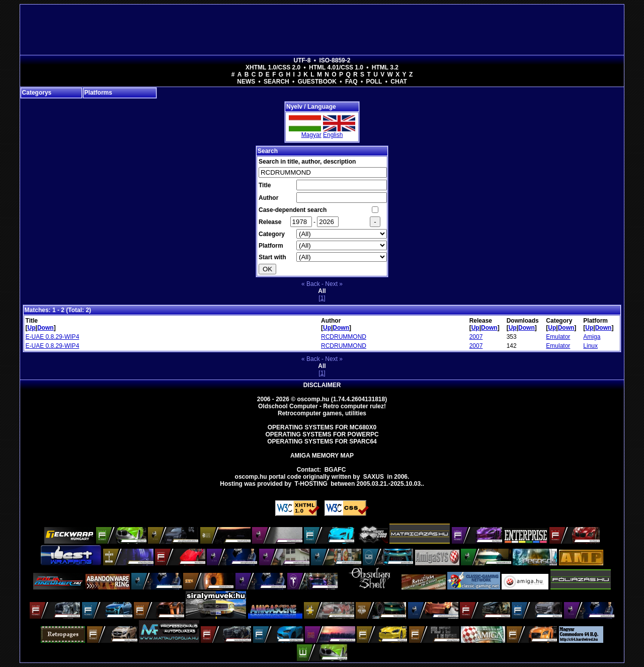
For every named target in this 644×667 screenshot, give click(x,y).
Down (46, 328)
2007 (476, 337)
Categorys (37, 93)
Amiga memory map (322, 456)
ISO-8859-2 (335, 60)
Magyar (311, 135)
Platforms (98, 93)
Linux (590, 346)
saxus (374, 477)
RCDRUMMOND (344, 337)
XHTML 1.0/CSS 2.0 (273, 67)
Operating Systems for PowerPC (322, 434)
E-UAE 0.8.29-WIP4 (53, 337)
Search (276, 82)
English (333, 135)
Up (32, 328)
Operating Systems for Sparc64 (322, 441)
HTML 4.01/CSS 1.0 (336, 67)
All (322, 291)
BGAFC (335, 470)
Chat (398, 82)
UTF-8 (302, 60)
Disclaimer (322, 385)
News (246, 82)
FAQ (351, 82)
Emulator (558, 337)
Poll (374, 82)
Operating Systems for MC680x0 (322, 427)
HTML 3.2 (385, 67)
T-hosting (311, 484)
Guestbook (317, 82)
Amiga (592, 337)
